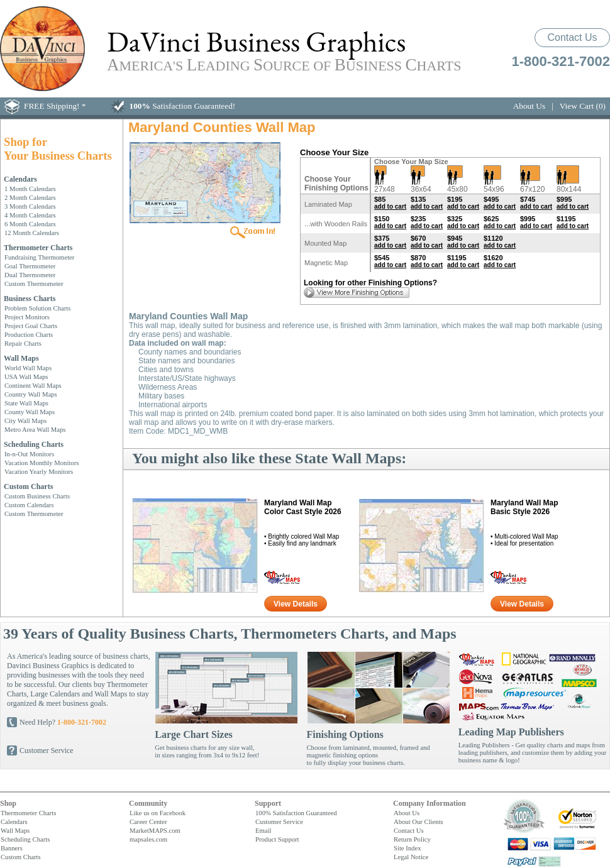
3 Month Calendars (30, 206)
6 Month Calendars (30, 224)
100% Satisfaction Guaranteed (296, 813)
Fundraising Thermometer (39, 257)
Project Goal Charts (31, 326)
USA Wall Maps (26, 376)
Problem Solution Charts (37, 308)
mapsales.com (148, 839)
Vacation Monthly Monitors (42, 463)
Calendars (20, 179)
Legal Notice (411, 857)
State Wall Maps (26, 403)
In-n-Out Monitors (29, 454)
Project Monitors (27, 317)
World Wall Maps (28, 368)
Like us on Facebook (158, 813)
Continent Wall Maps (33, 385)
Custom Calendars (29, 505)
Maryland (303, 507)
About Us (529, 106)
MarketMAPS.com (155, 830)
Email (263, 830)
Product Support (277, 839)
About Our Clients (419, 821)
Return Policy (412, 839)
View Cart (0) (583, 106)
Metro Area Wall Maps (35, 429)
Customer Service (47, 750)
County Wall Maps (30, 412)
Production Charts (29, 334)
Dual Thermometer (30, 275)
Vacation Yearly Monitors (39, 471)
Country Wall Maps (31, 394)
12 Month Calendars (32, 233)
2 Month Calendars (30, 197)
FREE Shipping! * (55, 106)
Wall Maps (21, 358)
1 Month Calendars (30, 189)
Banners (12, 848)
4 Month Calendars (30, 215)
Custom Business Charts (37, 496)
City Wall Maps (25, 420)
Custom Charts (28, 486)
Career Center (148, 821)
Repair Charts (23, 343)
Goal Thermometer (30, 266)
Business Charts (30, 299)
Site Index (408, 848)
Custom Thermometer (34, 283)
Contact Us (572, 37)
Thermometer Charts (38, 248)
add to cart (390, 206)
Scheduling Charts (34, 444)
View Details (296, 604)
